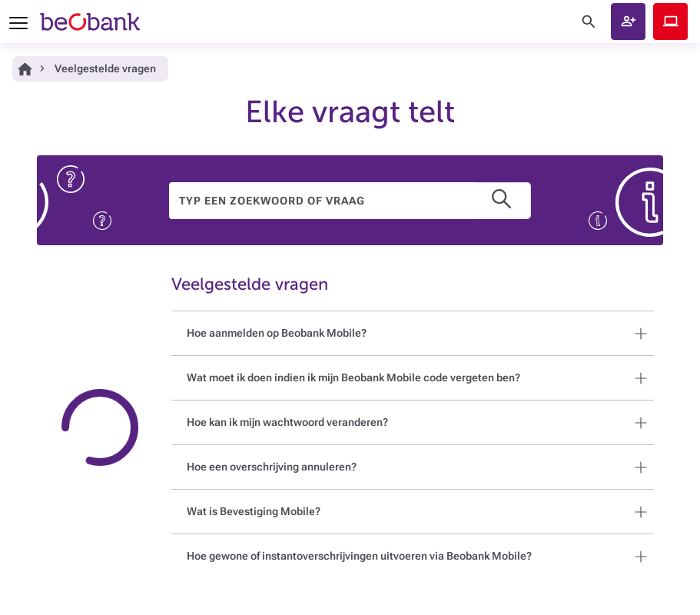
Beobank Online (670, 22)
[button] (628, 22)
